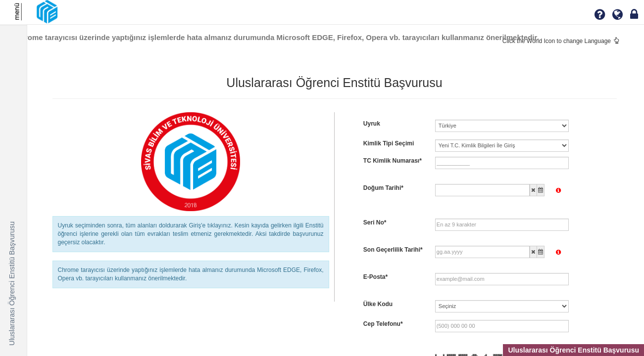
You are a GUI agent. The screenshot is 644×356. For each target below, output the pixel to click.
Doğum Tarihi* (383, 188)
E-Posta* (375, 277)
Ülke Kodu (378, 304)
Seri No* (375, 222)
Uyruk (372, 124)
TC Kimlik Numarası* (393, 161)
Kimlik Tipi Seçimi (389, 143)
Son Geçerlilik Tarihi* (393, 250)
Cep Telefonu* (383, 324)
